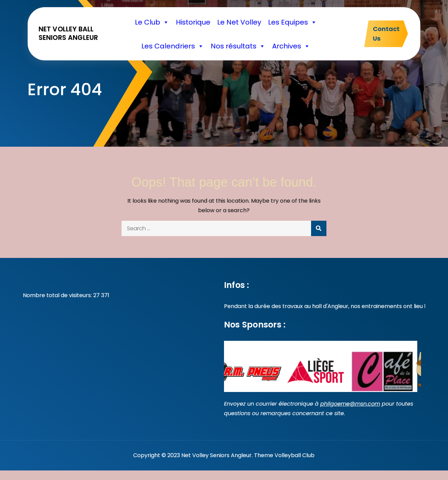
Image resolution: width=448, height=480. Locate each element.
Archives (291, 46)
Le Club (152, 22)
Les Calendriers (173, 46)
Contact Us (386, 34)
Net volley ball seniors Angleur (68, 33)
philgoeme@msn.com (350, 404)
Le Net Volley (239, 22)
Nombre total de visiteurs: (58, 295)
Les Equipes (292, 22)
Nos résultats (238, 46)
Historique (193, 22)
